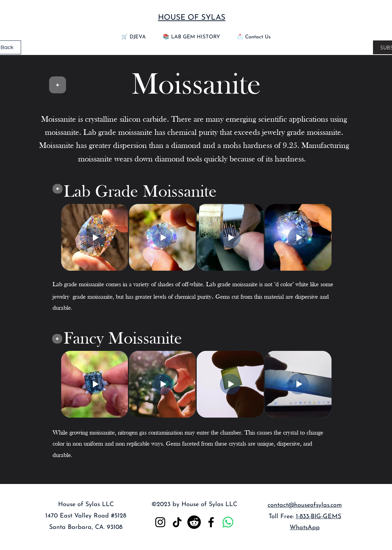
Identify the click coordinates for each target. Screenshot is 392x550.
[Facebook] (211, 522)
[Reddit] (194, 522)
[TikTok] (177, 522)
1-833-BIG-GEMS (319, 517)
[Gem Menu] (58, 85)
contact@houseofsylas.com (305, 505)
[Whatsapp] (228, 522)
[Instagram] (160, 522)
